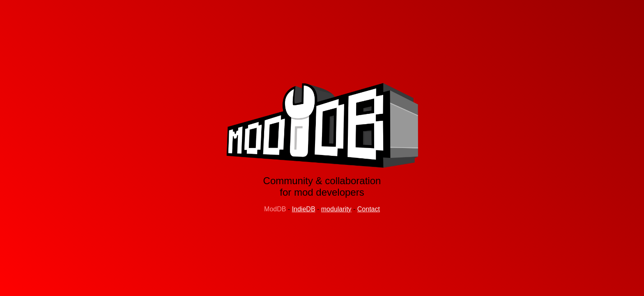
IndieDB (304, 209)
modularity (336, 209)
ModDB (275, 209)
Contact (369, 209)
